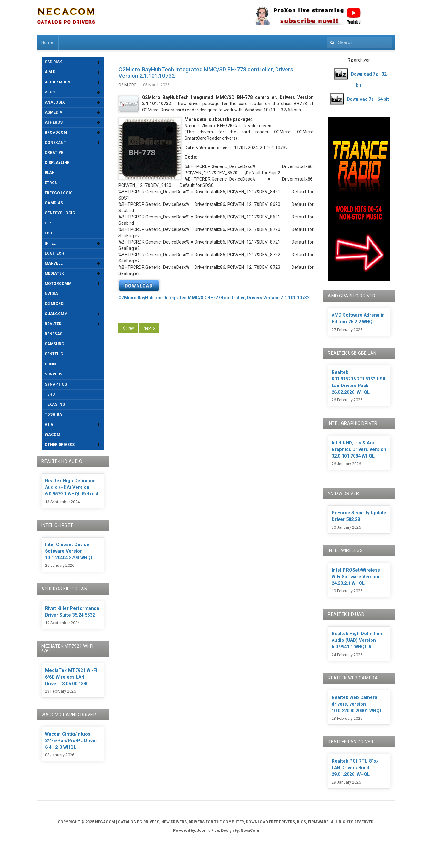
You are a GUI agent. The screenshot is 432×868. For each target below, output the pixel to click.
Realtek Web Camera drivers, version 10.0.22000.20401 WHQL (357, 704)
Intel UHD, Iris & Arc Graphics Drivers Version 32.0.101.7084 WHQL (359, 450)
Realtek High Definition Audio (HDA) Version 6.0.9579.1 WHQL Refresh (72, 487)
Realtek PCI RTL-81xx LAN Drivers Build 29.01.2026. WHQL (355, 768)
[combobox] (360, 42)
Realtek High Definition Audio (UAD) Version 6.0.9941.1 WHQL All (357, 640)
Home (47, 42)
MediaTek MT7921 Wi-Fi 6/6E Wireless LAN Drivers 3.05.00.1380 (71, 677)
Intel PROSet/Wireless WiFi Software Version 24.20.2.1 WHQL (356, 577)
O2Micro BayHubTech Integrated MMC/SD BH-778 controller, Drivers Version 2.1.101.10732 (206, 73)
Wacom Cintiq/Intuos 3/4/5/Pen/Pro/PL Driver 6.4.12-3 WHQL (71, 741)
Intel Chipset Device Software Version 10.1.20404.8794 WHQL (69, 551)
